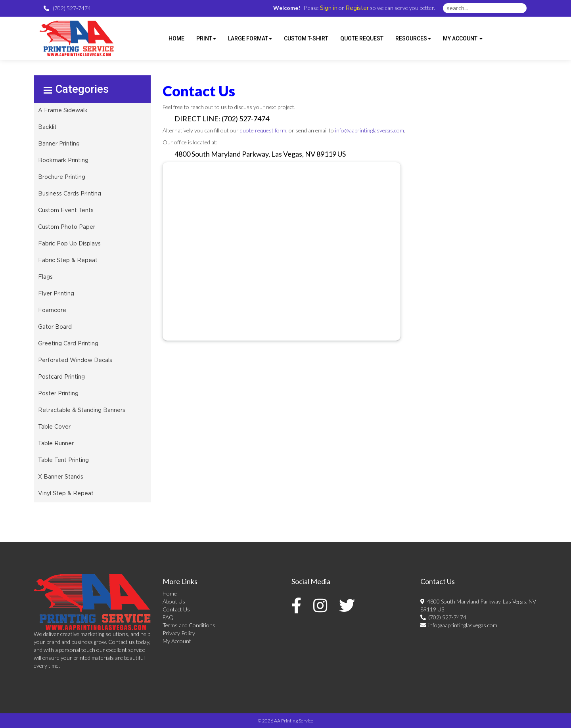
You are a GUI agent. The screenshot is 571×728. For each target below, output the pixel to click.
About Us (174, 601)
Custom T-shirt (306, 38)
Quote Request (362, 38)
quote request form (263, 130)
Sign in (329, 8)
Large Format (250, 38)
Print (206, 38)
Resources (413, 38)
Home (170, 593)
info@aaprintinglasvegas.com (370, 130)
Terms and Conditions (189, 625)
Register (357, 8)
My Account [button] (463, 38)
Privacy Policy (179, 633)
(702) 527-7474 (443, 617)
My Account (177, 641)
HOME (176, 38)
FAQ (168, 617)
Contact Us (176, 609)
